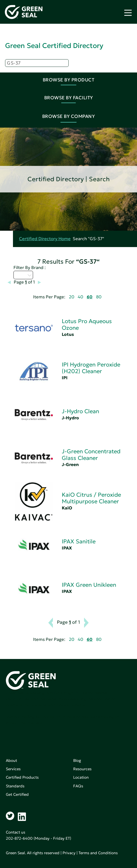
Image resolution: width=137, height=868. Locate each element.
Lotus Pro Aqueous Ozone (87, 325)
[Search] (37, 63)
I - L (23, 275)
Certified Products (22, 777)
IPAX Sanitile (79, 541)
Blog (77, 760)
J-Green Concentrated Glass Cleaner (91, 455)
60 (90, 297)
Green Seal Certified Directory (54, 46)
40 (80, 297)
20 (72, 297)
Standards (15, 786)
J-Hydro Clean (80, 411)
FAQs (78, 786)
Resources (82, 769)
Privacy (69, 853)
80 (99, 297)
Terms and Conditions (98, 853)
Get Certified (17, 794)
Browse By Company (69, 116)
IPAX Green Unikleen (89, 585)
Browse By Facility (69, 98)
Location (81, 777)
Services (13, 769)
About (11, 760)
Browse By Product (69, 80)
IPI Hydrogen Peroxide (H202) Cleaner (91, 368)
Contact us (16, 832)
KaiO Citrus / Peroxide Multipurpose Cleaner (91, 498)
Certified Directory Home (45, 239)
